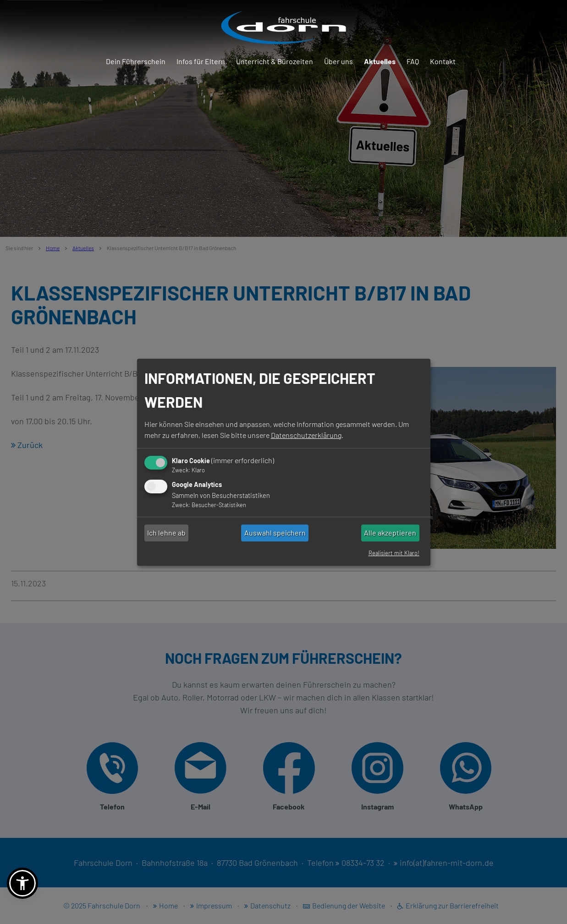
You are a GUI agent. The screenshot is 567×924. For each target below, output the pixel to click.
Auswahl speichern (275, 533)
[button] (22, 883)
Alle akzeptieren (390, 533)
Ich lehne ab (166, 533)
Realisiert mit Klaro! (394, 553)
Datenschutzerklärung (306, 435)
